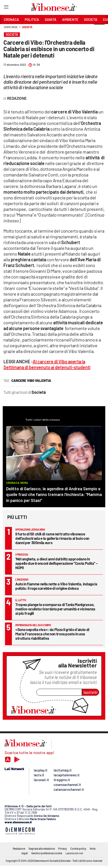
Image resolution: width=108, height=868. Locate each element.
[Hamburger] (6, 8)
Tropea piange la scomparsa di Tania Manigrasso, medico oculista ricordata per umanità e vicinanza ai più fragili (55, 609)
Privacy (63, 849)
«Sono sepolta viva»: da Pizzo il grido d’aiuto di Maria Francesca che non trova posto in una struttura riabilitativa (52, 634)
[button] (99, 30)
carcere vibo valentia (31, 380)
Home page (11, 27)
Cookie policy (78, 849)
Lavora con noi (74, 853)
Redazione (19, 849)
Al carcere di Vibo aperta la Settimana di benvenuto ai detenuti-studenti (47, 364)
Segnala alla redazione (42, 849)
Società (27, 27)
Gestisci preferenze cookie (47, 853)
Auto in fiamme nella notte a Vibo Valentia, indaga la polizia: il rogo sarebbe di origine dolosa (56, 586)
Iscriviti (91, 692)
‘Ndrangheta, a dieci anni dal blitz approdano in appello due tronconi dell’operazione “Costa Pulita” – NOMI (56, 563)
